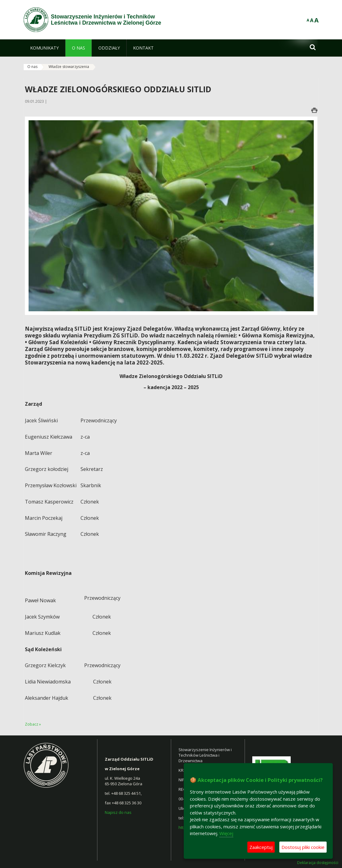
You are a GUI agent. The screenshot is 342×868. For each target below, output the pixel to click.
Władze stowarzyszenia (69, 67)
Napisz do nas (119, 812)
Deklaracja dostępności (318, 863)
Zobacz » (33, 724)
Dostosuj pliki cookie (303, 847)
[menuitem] (44, 48)
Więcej (226, 833)
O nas (32, 67)
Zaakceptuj (261, 847)
